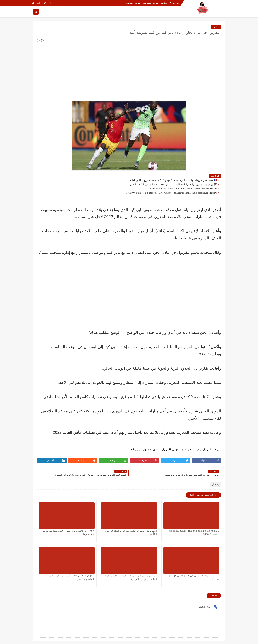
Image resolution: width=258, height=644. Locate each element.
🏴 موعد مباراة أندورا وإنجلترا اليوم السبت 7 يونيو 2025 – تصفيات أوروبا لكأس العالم (174, 185)
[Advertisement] (129, 68)
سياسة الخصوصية (151, 3)
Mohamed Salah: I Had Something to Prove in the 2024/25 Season (184, 189)
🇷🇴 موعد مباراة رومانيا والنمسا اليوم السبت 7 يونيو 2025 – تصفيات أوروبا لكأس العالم (173, 180)
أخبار (216, 27)
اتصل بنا (164, 3)
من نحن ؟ (174, 3)
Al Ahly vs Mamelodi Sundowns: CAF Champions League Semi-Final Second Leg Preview (171, 193)
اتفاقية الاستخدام (133, 3)
